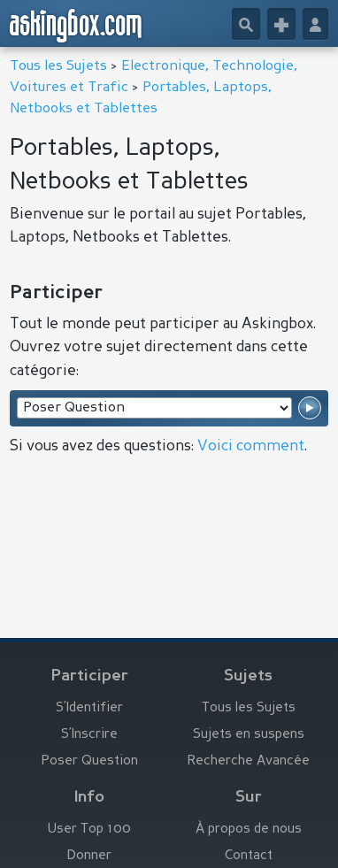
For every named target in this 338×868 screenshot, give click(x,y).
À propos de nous (249, 830)
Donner (89, 856)
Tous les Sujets (58, 66)
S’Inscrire (89, 735)
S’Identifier (89, 708)
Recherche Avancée (249, 761)
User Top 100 (89, 830)
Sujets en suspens (249, 735)
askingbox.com (77, 26)
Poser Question (90, 761)
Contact (249, 856)
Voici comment (251, 446)
